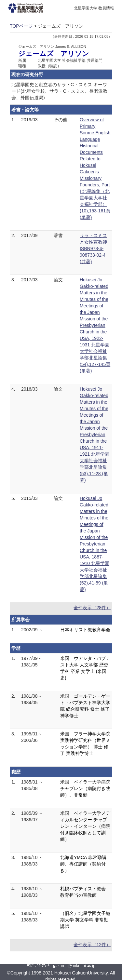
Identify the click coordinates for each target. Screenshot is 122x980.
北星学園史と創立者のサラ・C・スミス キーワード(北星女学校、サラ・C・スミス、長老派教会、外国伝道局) (59, 91)
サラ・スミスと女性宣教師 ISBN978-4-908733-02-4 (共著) (93, 248)
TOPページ (21, 26)
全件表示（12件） (92, 945)
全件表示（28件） (92, 608)
